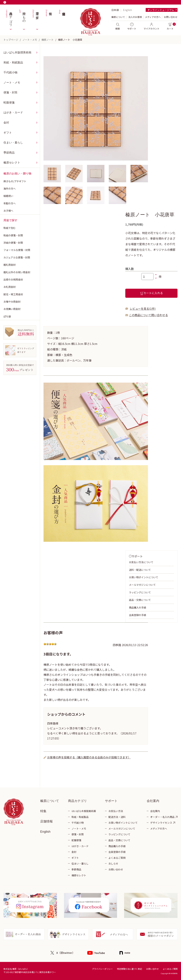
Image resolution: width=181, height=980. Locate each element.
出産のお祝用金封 (13, 279)
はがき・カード (13, 112)
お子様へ (8, 211)
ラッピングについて (140, 592)
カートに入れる (152, 293)
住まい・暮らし (13, 143)
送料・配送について (140, 570)
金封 (6, 123)
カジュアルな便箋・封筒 (17, 257)
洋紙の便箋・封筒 (13, 243)
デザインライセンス (161, 823)
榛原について (50, 801)
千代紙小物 (10, 72)
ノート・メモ (30, 40)
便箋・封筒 (10, 92)
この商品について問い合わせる (148, 315)
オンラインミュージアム (161, 10)
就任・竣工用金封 (13, 294)
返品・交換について (140, 600)
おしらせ (113, 863)
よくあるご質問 (117, 858)
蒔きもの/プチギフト (15, 181)
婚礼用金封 (10, 265)
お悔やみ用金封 (12, 302)
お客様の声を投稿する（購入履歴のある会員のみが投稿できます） (89, 757)
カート (170, 26)
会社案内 (155, 811)
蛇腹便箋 (9, 103)
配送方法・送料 (117, 817)
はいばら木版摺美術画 (17, 52)
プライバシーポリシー (102, 969)
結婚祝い (8, 196)
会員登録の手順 (137, 615)
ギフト (8, 133)
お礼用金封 (10, 287)
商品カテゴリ (9, 17)
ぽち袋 (7, 316)
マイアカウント (152, 26)
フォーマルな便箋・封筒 (17, 250)
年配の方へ (10, 203)
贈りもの (22, 17)
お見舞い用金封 (12, 309)
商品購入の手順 (137, 607)
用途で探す (35, 17)
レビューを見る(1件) (143, 309)
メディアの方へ (153, 17)
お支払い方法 (116, 811)
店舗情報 (62, 17)
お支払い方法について (141, 562)
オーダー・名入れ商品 (162, 817)
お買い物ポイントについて (144, 577)
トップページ (11, 40)
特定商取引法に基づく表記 (129, 969)
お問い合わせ (171, 17)
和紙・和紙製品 (13, 63)
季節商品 (9, 153)
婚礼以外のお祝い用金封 (17, 272)
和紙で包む (10, 228)
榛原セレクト (12, 163)
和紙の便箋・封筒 (13, 235)
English (127, 10)
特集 (49, 17)
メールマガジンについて (142, 585)
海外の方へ (10, 189)
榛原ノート (48, 40)
